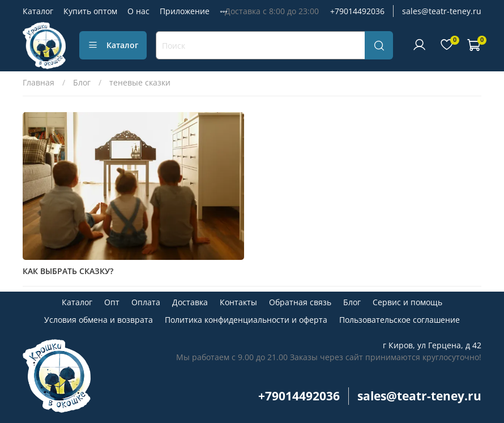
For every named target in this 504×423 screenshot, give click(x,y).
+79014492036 (357, 11)
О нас (138, 11)
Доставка (190, 302)
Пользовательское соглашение (400, 320)
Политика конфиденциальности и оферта (246, 320)
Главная (39, 82)
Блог (82, 82)
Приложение (185, 11)
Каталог (38, 11)
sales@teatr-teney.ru (442, 11)
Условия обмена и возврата (99, 320)
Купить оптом (90, 11)
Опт (112, 302)
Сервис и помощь (407, 302)
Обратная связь (300, 302)
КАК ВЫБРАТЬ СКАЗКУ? (68, 271)
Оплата (146, 302)
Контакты (238, 302)
